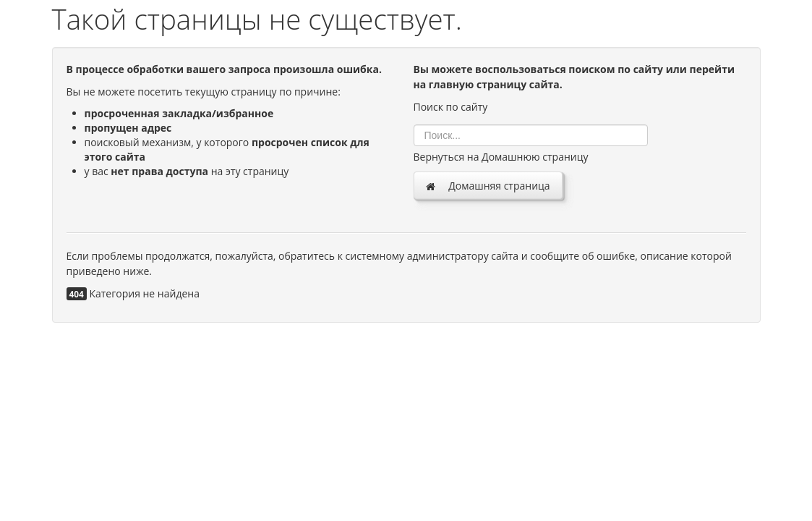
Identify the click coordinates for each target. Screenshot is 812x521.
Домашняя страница (488, 186)
